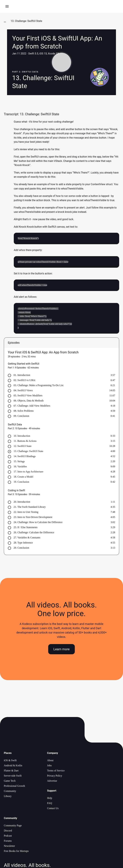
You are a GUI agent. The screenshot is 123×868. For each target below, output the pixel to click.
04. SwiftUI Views (23, 391)
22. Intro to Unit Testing (26, 513)
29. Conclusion (21, 549)
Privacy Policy (55, 776)
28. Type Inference (23, 543)
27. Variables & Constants (27, 538)
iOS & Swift (10, 761)
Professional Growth (14, 787)
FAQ (50, 804)
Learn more (61, 650)
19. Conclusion (21, 483)
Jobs (49, 766)
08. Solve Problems (24, 412)
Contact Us (53, 809)
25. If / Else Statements (26, 528)
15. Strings (19, 462)
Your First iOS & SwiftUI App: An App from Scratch (43, 353)
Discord (8, 831)
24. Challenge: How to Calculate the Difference (38, 523)
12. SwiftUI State (23, 447)
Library (8, 797)
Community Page (13, 826)
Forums (8, 842)
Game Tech (10, 782)
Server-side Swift (13, 776)
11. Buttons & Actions (25, 442)
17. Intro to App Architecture (28, 472)
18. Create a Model (23, 477)
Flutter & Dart (11, 771)
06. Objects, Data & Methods (29, 401)
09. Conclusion (21, 417)
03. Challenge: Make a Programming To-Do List (39, 386)
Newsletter (9, 847)
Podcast (8, 836)
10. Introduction (22, 437)
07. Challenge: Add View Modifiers (32, 406)
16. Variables (20, 467)
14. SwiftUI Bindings (25, 457)
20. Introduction (22, 503)
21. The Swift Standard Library (30, 508)
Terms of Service (56, 771)
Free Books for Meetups (16, 852)
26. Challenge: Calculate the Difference (34, 533)
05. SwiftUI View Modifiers (28, 396)
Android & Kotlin (13, 766)
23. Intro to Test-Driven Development (33, 518)
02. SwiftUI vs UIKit (24, 381)
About (50, 761)
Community (10, 792)
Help (50, 799)
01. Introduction (22, 376)
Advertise (52, 782)
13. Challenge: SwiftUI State (28, 452)
